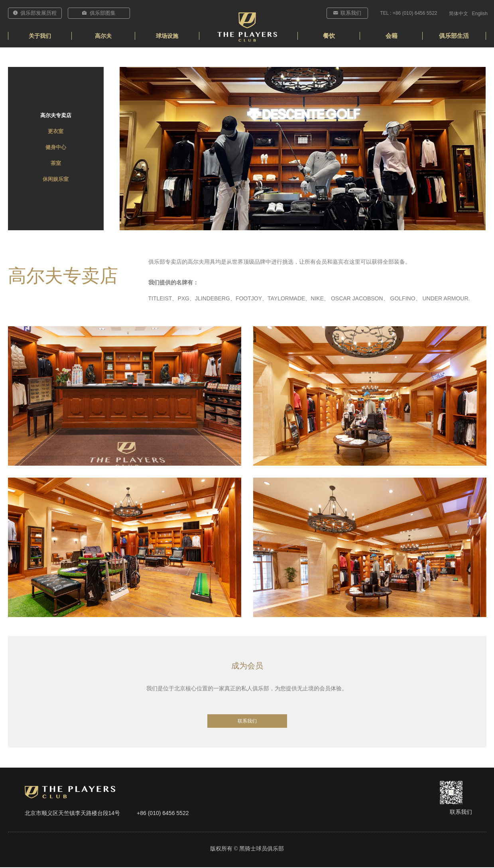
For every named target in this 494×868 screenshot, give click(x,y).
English (480, 14)
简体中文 (459, 14)
